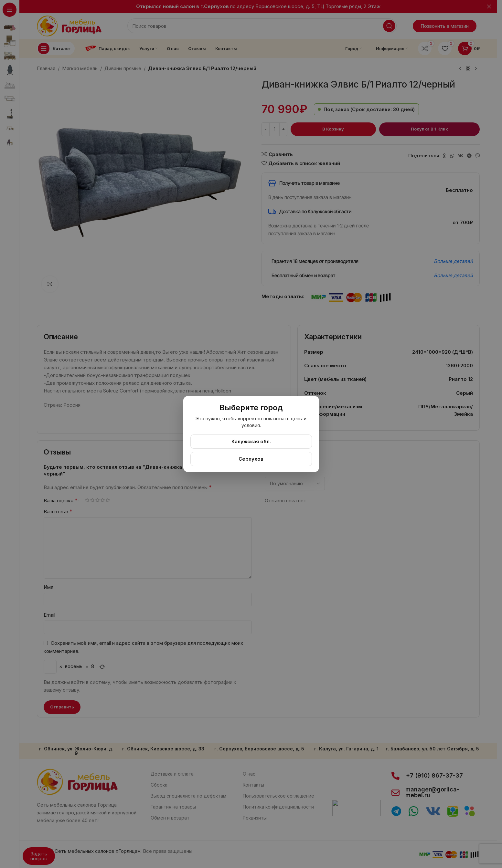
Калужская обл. (251, 441)
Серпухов (251, 459)
